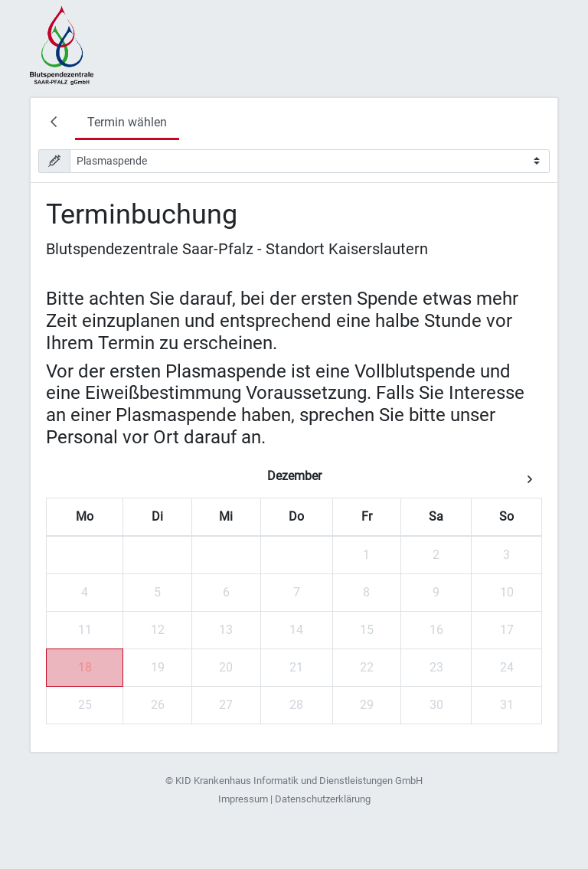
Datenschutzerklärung (323, 799)
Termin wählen (127, 122)
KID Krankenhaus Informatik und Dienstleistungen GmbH (299, 781)
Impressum (243, 799)
